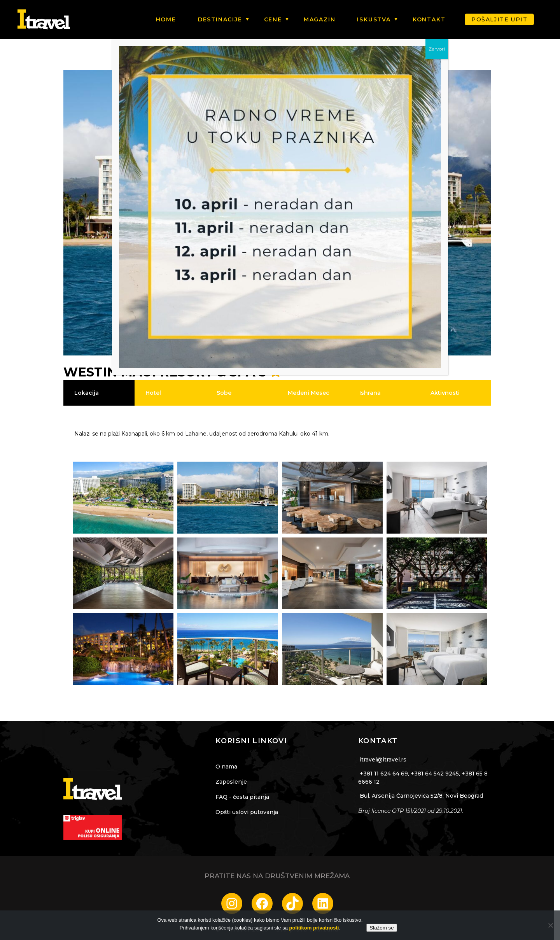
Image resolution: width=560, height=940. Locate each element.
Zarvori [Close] (437, 49)
